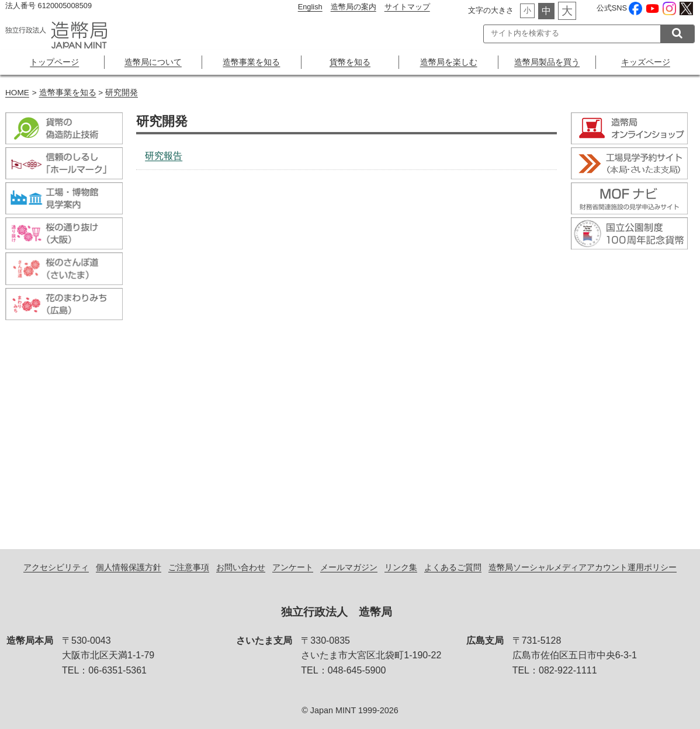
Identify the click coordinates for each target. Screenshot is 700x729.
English (310, 7)
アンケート (293, 567)
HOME (17, 93)
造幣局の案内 (354, 7)
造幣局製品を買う (547, 62)
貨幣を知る (350, 62)
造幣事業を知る (251, 62)
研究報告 (164, 156)
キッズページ (646, 62)
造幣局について (153, 62)
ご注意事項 (189, 567)
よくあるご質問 (453, 567)
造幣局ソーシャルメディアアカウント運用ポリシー (583, 567)
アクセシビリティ (56, 567)
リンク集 (401, 567)
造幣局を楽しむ (449, 62)
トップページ (54, 62)
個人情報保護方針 (129, 567)
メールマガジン (349, 567)
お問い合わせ (241, 567)
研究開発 (122, 93)
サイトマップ (407, 7)
